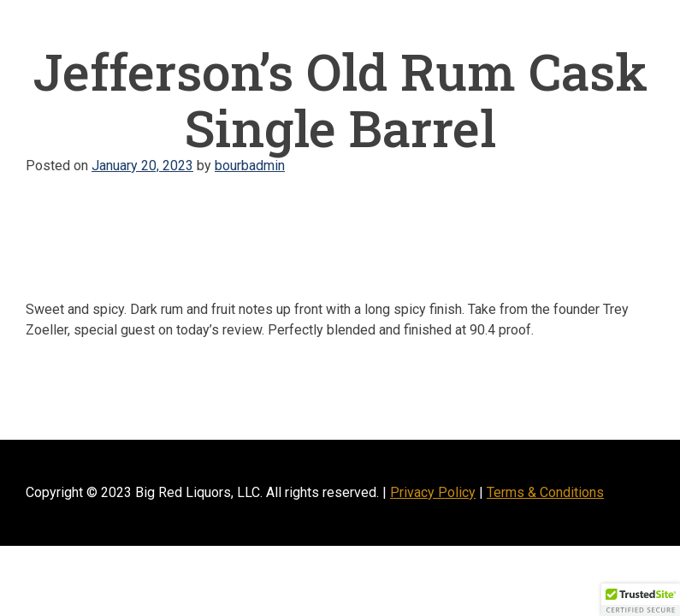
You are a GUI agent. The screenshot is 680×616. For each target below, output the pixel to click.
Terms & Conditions (545, 492)
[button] (641, 600)
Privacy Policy (433, 492)
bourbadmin (250, 166)
